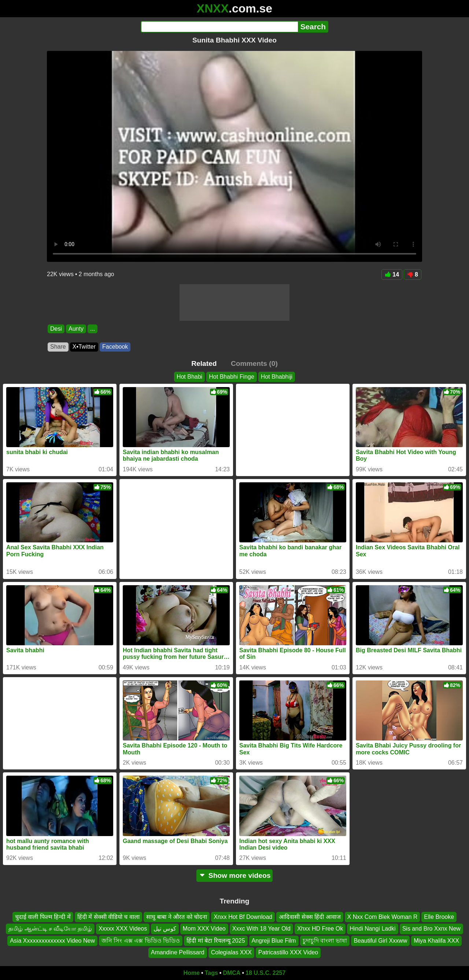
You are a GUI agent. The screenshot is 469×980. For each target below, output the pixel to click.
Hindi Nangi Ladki (372, 929)
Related (204, 363)
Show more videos (235, 875)
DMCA (232, 973)
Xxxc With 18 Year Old (261, 929)
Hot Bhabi (189, 377)
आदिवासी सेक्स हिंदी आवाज (310, 917)
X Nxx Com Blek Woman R (383, 917)
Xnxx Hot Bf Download (243, 917)
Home (192, 973)
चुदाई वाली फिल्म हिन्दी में (43, 917)
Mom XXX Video (204, 929)
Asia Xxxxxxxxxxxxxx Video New (52, 941)
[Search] (219, 27)
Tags (211, 973)
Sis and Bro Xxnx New (431, 929)
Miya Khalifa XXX (436, 941)
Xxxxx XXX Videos (123, 929)
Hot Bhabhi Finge (232, 377)
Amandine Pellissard (178, 952)
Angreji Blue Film (274, 941)
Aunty (76, 329)
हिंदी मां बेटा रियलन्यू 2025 (216, 941)
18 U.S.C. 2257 (265, 973)
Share (58, 347)
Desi (56, 329)
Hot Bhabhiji (277, 377)
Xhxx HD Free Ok (320, 929)
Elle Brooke (439, 917)
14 (392, 274)
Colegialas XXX (231, 952)
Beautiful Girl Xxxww (380, 941)
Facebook (115, 347)
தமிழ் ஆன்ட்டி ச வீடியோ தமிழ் (50, 929)
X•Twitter (84, 347)
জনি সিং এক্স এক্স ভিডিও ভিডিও (141, 941)
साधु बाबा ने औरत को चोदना (177, 917)
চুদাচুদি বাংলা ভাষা (325, 941)
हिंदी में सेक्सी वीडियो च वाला (108, 917)
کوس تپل (165, 929)
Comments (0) (254, 363)
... (93, 329)
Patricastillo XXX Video (288, 952)
